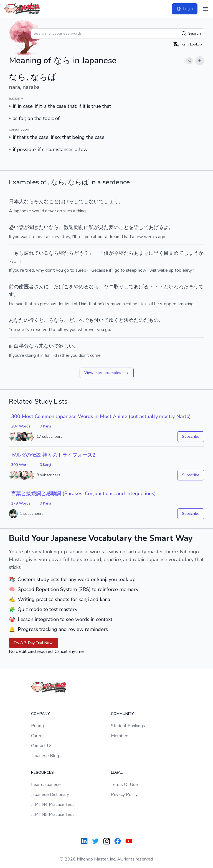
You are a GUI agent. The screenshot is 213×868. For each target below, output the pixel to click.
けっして (74, 202)
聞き (34, 227)
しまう (191, 253)
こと (54, 202)
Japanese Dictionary (50, 795)
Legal (117, 772)
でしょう (109, 202)
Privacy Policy (124, 795)
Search (191, 34)
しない (91, 202)
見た (104, 227)
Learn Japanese (46, 785)
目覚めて (174, 253)
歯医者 (26, 287)
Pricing (37, 726)
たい (44, 227)
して (129, 287)
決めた (131, 320)
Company (40, 714)
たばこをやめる (71, 287)
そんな (41, 202)
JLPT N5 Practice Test (53, 814)
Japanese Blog (45, 756)
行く (34, 320)
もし (19, 253)
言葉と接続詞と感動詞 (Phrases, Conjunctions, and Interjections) (83, 493)
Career (37, 736)
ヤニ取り (114, 287)
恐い (14, 227)
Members (120, 736)
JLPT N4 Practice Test (53, 805)
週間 (74, 227)
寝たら (66, 253)
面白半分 (19, 346)
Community (122, 714)
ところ (46, 320)
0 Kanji (45, 426)
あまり (141, 253)
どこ (74, 320)
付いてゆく (106, 320)
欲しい (66, 346)
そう (194, 287)
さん (39, 287)
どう (79, 253)
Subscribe (191, 436)
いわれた (179, 287)
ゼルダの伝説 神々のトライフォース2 (53, 455)
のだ (144, 320)
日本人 (16, 202)
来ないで (49, 346)
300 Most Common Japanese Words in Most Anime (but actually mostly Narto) (101, 416)
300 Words (21, 465)
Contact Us (42, 746)
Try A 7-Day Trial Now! (34, 643)
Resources (42, 772)
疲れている (36, 253)
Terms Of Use (124, 785)
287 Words (21, 426)
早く (159, 253)
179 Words (21, 503)
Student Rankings (128, 726)
